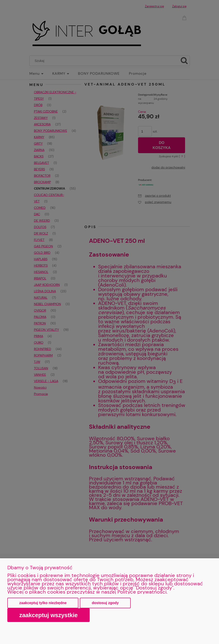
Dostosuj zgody (105, 603)
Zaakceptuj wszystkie (49, 615)
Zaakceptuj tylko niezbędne (43, 603)
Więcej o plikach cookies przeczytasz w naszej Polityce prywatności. (87, 592)
